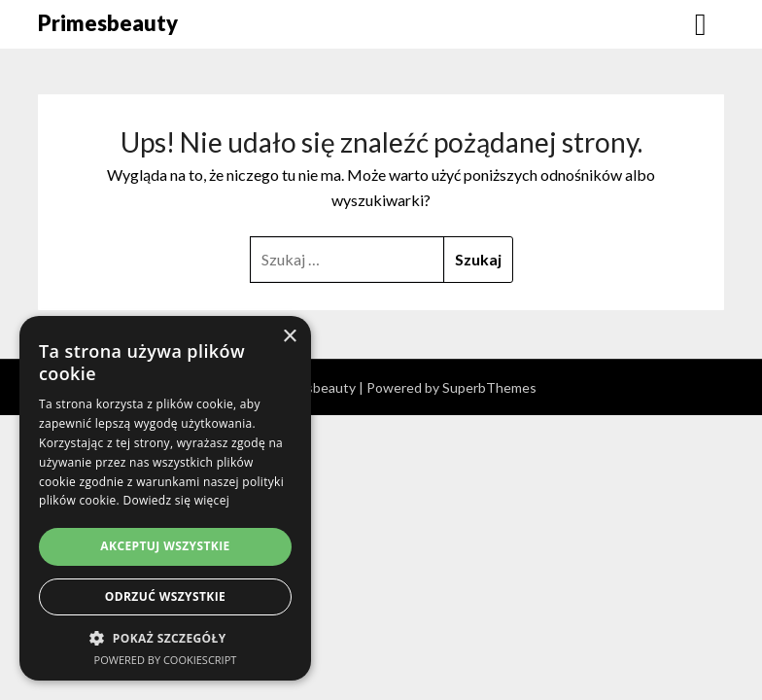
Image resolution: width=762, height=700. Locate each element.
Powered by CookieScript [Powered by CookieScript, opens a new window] (166, 660)
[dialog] (165, 498)
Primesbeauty (108, 23)
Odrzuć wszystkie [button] (165, 596)
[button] (165, 638)
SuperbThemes (489, 387)
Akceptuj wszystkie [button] (165, 546)
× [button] (289, 337)
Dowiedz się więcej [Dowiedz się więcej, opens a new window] (176, 500)
